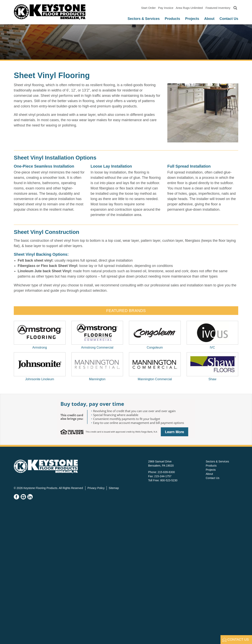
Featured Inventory (218, 8)
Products (172, 19)
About (209, 19)
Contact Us (229, 19)
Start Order (148, 8)
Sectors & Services (144, 19)
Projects (192, 19)
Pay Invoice (166, 8)
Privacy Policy (96, 488)
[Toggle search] (235, 8)
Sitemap (114, 488)
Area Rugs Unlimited (189, 8)
